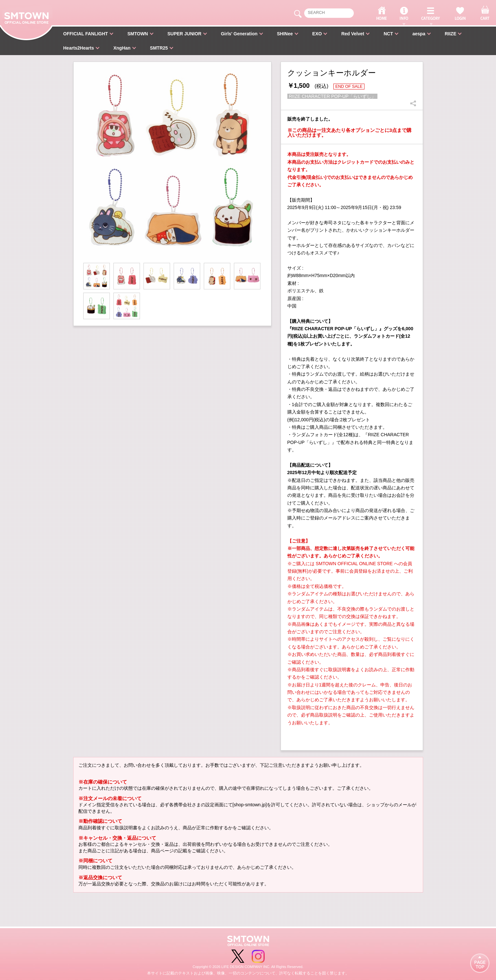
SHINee (285, 34)
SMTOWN (138, 34)
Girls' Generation (239, 34)
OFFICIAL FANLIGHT (86, 34)
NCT (388, 34)
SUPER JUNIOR (185, 34)
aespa (419, 34)
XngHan (122, 48)
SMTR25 (159, 48)
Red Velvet (353, 34)
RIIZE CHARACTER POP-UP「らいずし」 (332, 96)
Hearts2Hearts (79, 48)
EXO (317, 34)
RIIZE (451, 34)
